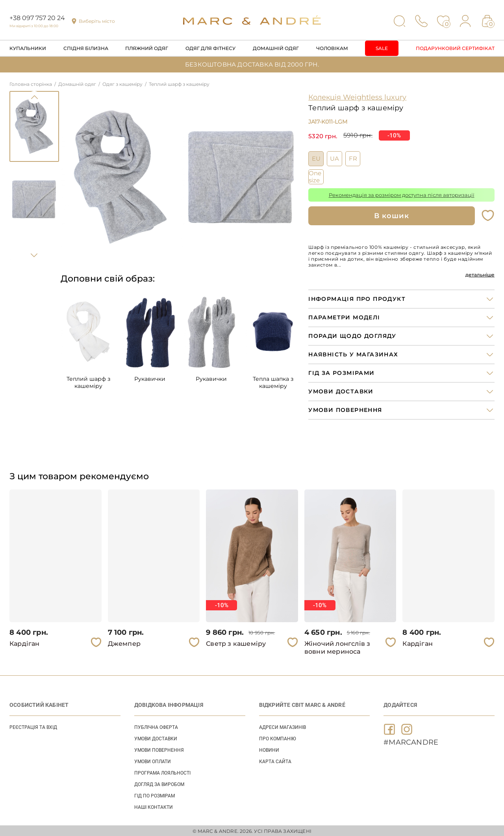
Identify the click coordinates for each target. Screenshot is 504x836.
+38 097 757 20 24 (37, 18)
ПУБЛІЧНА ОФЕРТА (156, 726)
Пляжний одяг (147, 48)
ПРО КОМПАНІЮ (278, 738)
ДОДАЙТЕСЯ (400, 704)
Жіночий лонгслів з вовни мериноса (337, 646)
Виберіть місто (97, 21)
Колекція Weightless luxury (357, 97)
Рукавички (150, 379)
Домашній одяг (276, 48)
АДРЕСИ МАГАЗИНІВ (283, 726)
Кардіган (25, 642)
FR (353, 158)
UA (334, 158)
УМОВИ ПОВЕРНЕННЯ (159, 749)
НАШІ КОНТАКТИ (154, 806)
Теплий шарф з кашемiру (88, 382)
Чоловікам (332, 48)
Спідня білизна (86, 48)
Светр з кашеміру (236, 642)
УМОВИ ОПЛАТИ (153, 760)
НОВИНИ (269, 749)
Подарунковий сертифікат (455, 48)
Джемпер (124, 642)
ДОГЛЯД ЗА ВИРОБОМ (159, 783)
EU (316, 158)
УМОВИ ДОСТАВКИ (156, 738)
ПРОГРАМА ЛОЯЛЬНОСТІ (162, 772)
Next (34, 255)
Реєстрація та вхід (33, 726)
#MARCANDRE (411, 741)
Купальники (28, 48)
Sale (382, 48)
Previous (34, 97)
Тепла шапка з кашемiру (273, 382)
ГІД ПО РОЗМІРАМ (155, 795)
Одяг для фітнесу (210, 48)
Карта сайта (275, 760)
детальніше (480, 273)
